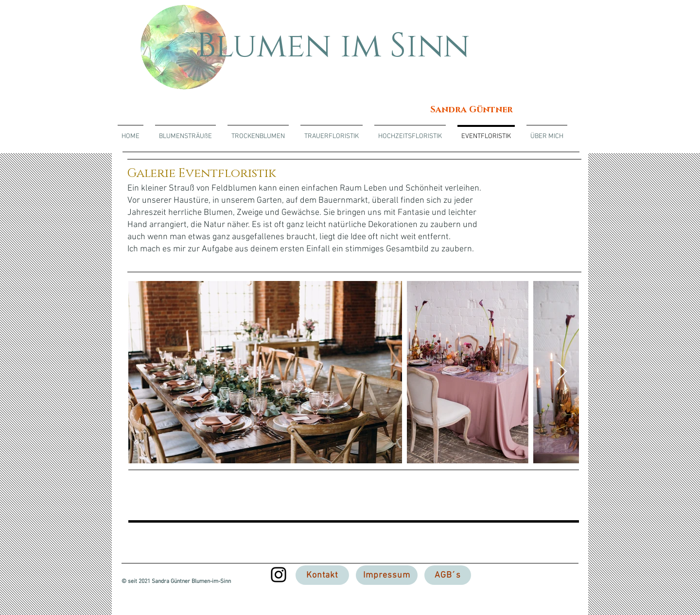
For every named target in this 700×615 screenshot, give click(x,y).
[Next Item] (562, 372)
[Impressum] (387, 575)
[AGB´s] (448, 575)
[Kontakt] (322, 575)
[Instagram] (279, 575)
